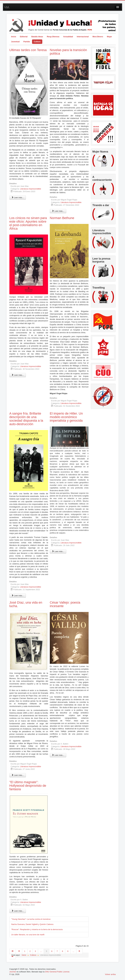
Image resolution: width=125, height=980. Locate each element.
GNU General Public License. (57, 972)
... (41, 951)
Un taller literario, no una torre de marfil (28, 935)
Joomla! (13, 972)
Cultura (37, 42)
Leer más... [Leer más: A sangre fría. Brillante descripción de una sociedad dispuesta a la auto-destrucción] (18, 596)
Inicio (14, 37)
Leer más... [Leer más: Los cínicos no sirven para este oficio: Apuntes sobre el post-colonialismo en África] (18, 375)
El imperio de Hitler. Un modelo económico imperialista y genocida (66, 417)
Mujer (110, 37)
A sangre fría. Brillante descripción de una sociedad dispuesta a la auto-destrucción (26, 419)
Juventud (15, 42)
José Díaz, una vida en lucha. (26, 604)
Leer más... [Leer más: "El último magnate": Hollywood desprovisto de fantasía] (18, 911)
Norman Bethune (62, 218)
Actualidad (68, 37)
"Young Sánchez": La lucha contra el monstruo (31, 919)
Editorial (24, 37)
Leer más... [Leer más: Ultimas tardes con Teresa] (18, 197)
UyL (7, 7)
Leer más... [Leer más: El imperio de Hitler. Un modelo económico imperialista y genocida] (58, 551)
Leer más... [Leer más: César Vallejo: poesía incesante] (58, 755)
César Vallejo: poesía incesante (65, 604)
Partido (27, 42)
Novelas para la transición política (68, 52)
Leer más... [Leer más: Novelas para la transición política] (58, 211)
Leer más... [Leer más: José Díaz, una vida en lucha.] (18, 775)
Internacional (83, 37)
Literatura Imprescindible (31, 189)
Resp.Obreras (53, 37)
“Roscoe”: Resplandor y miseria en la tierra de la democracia (37, 929)
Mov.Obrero (98, 37)
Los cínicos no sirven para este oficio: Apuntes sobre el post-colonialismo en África (28, 223)
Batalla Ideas (37, 37)
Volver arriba (110, 974)
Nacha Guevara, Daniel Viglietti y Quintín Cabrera (32, 924)
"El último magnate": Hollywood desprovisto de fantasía (28, 786)
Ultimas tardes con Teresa (28, 50)
